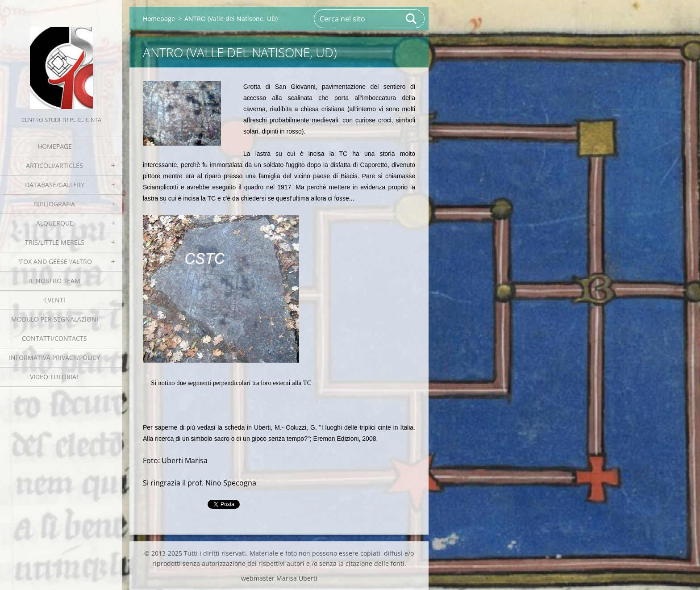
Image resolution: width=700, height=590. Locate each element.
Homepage (55, 146)
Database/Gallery (55, 185)
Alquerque (55, 223)
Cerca (412, 19)
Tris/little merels (55, 242)
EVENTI (55, 300)
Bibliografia (54, 204)
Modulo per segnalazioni (55, 319)
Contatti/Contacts (54, 338)
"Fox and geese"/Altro (55, 262)
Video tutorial (55, 377)
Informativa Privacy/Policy (54, 358)
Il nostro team (55, 281)
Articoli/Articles (54, 165)
